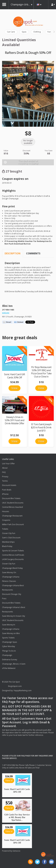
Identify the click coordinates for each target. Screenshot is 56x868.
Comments (33, 253)
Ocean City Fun (9, 533)
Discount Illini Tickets (11, 498)
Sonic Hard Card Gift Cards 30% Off (14, 376)
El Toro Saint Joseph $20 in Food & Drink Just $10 (41, 427)
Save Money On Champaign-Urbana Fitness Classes (11, 577)
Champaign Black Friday (12, 568)
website (6, 313)
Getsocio (17, 851)
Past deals (7, 490)
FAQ (4, 472)
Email (9, 322)
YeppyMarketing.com (23, 690)
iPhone (5, 494)
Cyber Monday (9, 647)
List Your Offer (8, 464)
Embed (20, 322)
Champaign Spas (10, 642)
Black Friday (7, 546)
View (14, 388)
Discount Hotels (9, 485)
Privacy (5, 477)
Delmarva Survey (10, 660)
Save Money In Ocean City (14, 616)
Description (13, 253)
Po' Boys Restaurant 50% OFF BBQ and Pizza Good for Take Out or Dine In (41, 372)
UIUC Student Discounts (13, 503)
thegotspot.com (15, 686)
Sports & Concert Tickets (13, 551)
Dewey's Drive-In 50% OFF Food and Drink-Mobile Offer (15, 420)
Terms (5, 481)
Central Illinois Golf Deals (13, 555)
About (5, 468)
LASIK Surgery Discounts (13, 559)
